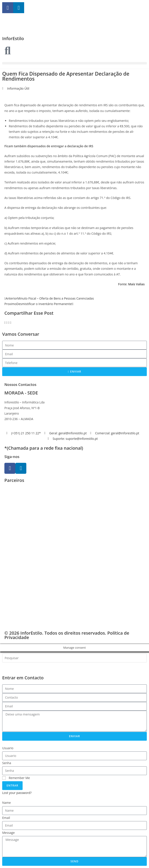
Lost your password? (17, 793)
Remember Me (16, 778)
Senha (7, 763)
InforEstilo (13, 38)
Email (6, 818)
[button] (74, 63)
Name (6, 803)
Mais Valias (136, 284)
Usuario (8, 748)
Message (8, 833)
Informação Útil (18, 88)
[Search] (9, 667)
